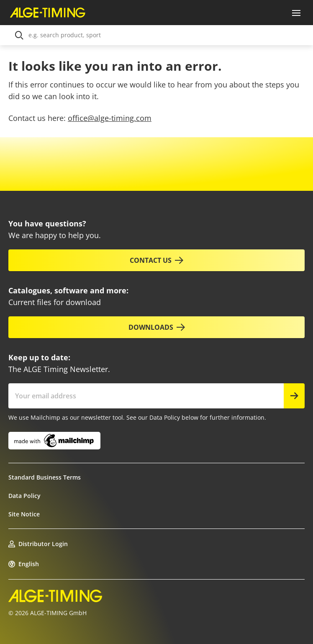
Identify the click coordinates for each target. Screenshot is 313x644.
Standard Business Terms (45, 477)
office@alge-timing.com (110, 118)
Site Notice (24, 514)
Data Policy (24, 496)
